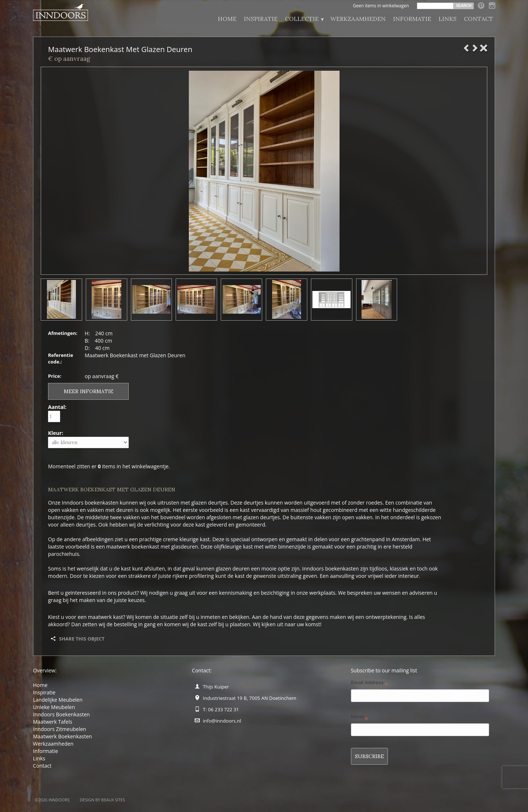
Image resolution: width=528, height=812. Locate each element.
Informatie (412, 19)
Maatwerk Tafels (53, 722)
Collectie (304, 19)
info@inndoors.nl (222, 721)
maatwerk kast (106, 617)
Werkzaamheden (358, 19)
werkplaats (322, 593)
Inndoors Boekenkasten (61, 714)
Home (227, 19)
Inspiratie (261, 19)
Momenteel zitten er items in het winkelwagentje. (109, 466)
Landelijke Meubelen (58, 700)
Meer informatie (89, 391)
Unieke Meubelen (54, 707)
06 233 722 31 (223, 709)
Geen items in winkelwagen (381, 6)
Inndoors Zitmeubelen (60, 729)
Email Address (369, 684)
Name (360, 718)
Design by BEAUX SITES (102, 800)
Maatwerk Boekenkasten (63, 736)
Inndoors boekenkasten (90, 503)
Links (448, 19)
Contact (478, 19)
